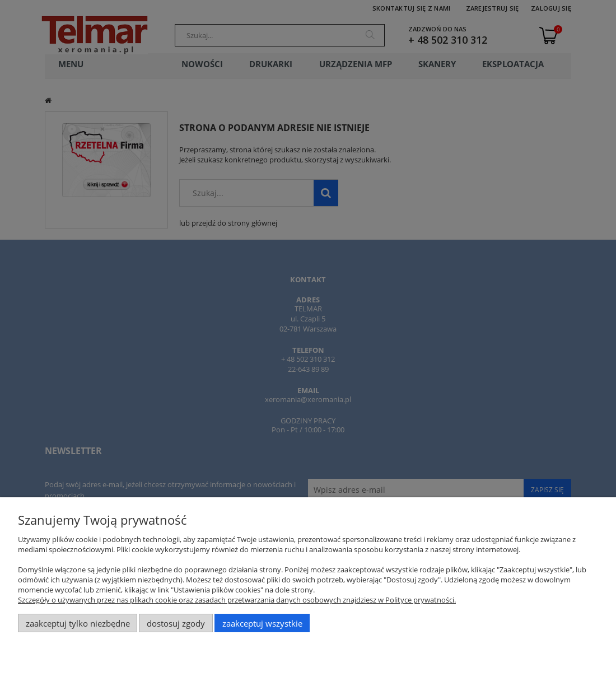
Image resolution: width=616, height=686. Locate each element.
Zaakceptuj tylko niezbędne (78, 623)
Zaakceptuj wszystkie (262, 623)
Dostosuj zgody (176, 623)
